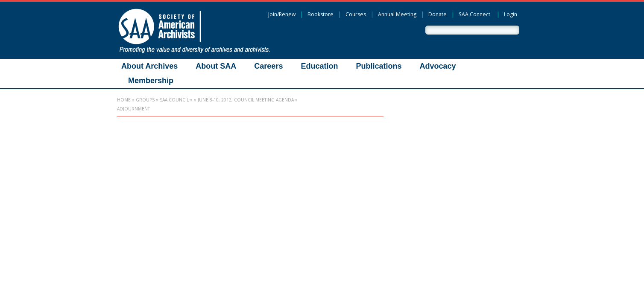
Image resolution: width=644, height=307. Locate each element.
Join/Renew (282, 14)
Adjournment (133, 109)
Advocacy (438, 66)
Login (511, 14)
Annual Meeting (397, 14)
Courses (356, 14)
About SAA (216, 66)
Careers (268, 66)
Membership (151, 81)
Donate (438, 14)
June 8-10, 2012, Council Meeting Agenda (246, 100)
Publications (379, 66)
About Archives (149, 66)
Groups (145, 100)
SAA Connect (474, 14)
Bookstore (321, 14)
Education (319, 66)
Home (124, 100)
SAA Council (174, 100)
